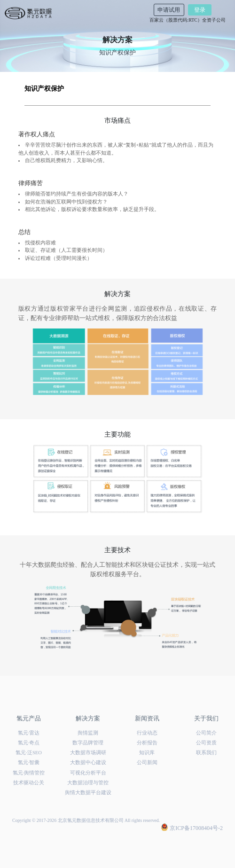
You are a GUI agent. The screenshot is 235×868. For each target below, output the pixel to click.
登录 (200, 10)
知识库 (147, 753)
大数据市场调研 (88, 753)
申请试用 (169, 10)
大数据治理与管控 (88, 783)
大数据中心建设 (88, 762)
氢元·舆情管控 (29, 773)
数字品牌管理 (88, 743)
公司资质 (206, 743)
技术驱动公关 (29, 783)
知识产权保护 (44, 89)
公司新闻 (147, 762)
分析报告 (147, 743)
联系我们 (206, 753)
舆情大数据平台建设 (88, 793)
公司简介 (206, 733)
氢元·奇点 (29, 743)
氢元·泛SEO (29, 753)
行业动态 (147, 733)
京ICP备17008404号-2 (192, 828)
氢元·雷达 (29, 733)
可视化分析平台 (88, 773)
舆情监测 (88, 733)
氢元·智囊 (29, 762)
